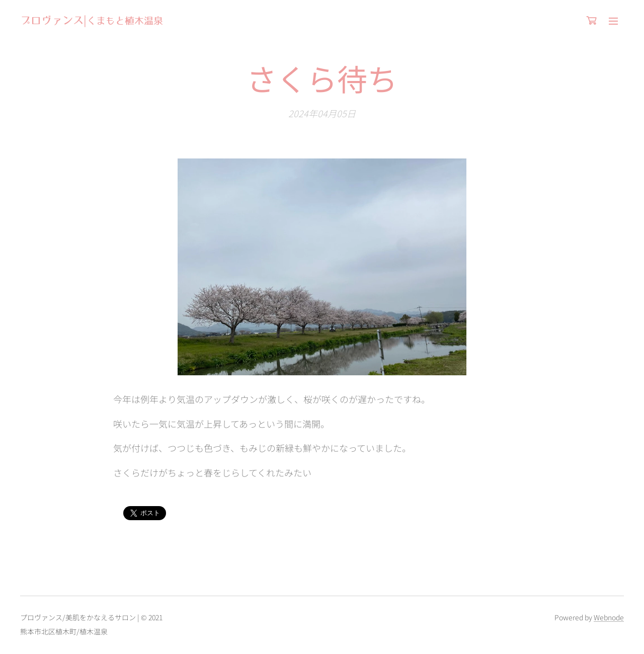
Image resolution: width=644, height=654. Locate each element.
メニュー (613, 21)
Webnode (609, 617)
